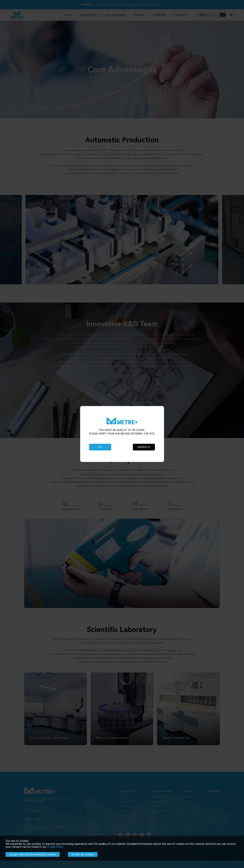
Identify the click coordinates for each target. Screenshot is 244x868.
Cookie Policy (55, 847)
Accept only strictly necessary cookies (33, 854)
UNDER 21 (144, 447)
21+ (100, 447)
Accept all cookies (83, 854)
